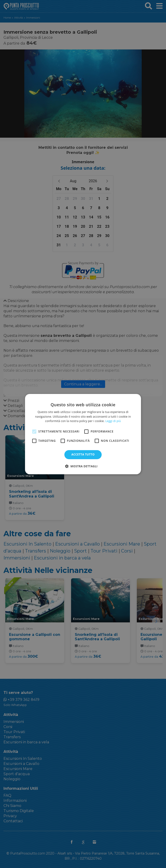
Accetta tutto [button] (83, 454)
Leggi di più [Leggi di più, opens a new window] (113, 421)
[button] (83, 466)
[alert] (83, 434)
